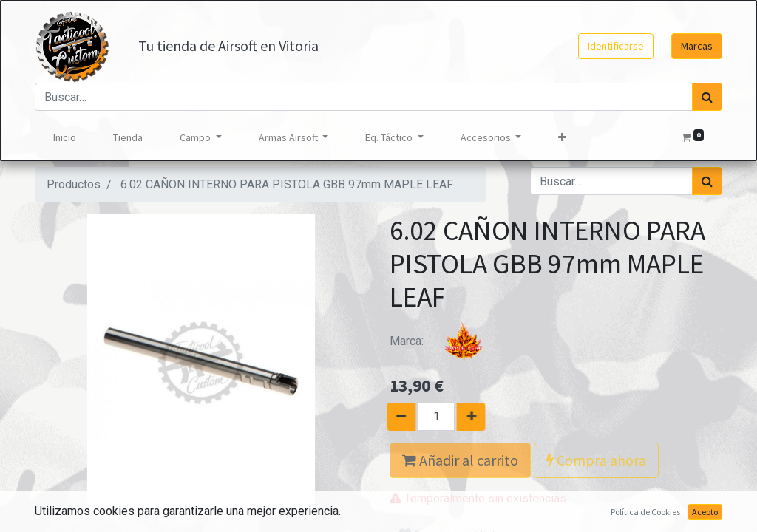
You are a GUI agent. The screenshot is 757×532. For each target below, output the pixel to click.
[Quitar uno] (394, 417)
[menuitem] (65, 138)
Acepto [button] (705, 512)
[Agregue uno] (479, 417)
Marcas (697, 46)
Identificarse (616, 46)
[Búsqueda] (707, 97)
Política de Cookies (645, 512)
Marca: (445, 341)
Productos (74, 184)
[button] (562, 138)
